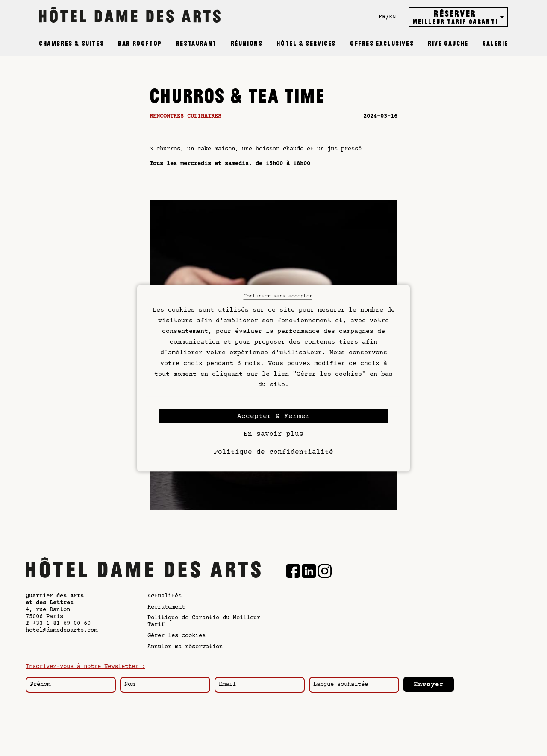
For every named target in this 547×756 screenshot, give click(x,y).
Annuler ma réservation (185, 647)
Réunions (247, 44)
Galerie (495, 44)
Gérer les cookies (176, 636)
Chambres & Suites (71, 44)
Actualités (165, 596)
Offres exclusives (382, 44)
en (392, 17)
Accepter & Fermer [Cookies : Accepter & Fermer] (273, 416)
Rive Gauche (448, 44)
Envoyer (429, 685)
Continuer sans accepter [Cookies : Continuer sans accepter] (278, 296)
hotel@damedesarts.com (62, 630)
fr (382, 17)
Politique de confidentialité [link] (273, 452)
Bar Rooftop (140, 44)
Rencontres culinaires (185, 116)
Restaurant (196, 44)
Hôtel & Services (306, 44)
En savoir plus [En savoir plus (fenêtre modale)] (273, 434)
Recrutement (166, 607)
